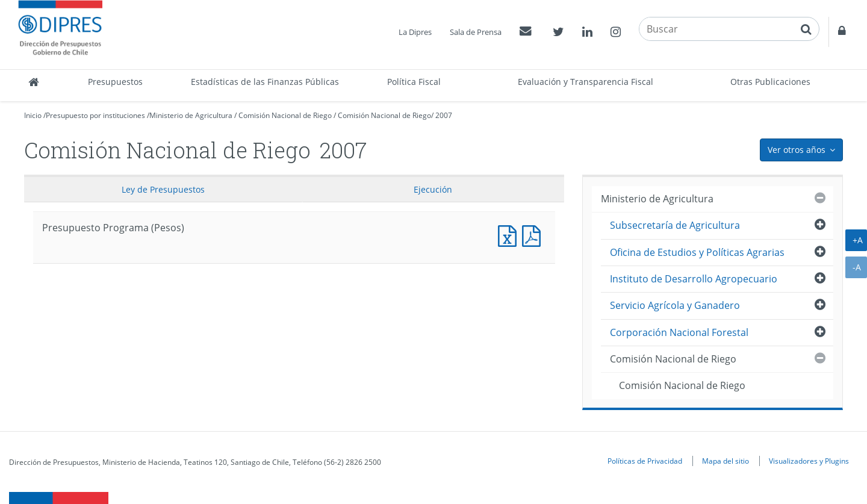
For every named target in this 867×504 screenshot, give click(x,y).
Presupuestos (115, 82)
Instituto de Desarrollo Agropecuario (694, 279)
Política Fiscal (414, 82)
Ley (163, 189)
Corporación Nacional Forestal (679, 332)
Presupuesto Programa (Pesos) (510, 235)
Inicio (33, 115)
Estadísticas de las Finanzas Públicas (265, 82)
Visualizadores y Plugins (809, 461)
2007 (444, 115)
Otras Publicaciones (770, 82)
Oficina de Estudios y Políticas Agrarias (697, 252)
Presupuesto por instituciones (95, 115)
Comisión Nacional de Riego (285, 115)
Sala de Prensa (476, 32)
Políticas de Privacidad (645, 461)
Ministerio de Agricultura (191, 115)
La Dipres (415, 32)
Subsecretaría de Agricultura (675, 225)
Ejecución (433, 189)
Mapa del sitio (726, 461)
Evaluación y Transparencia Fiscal (586, 82)
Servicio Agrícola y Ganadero (675, 305)
